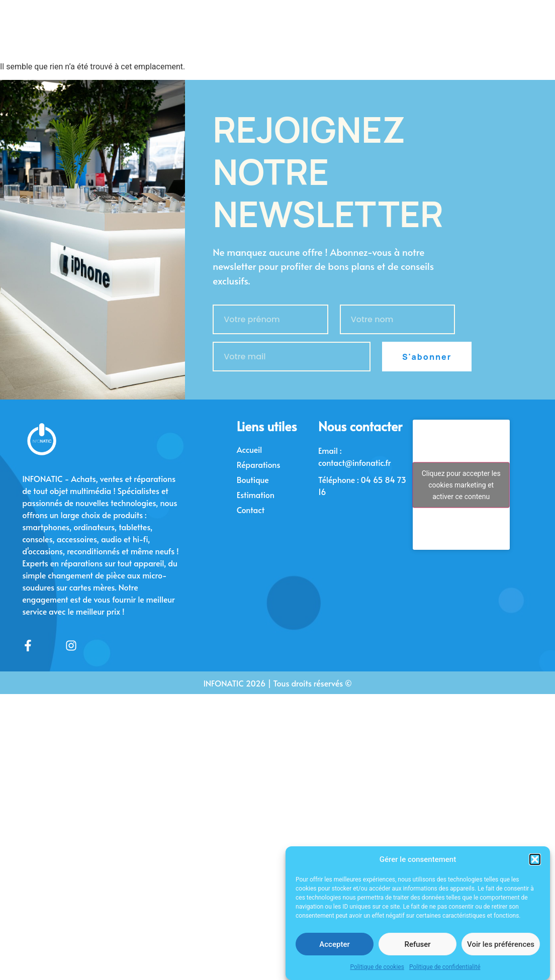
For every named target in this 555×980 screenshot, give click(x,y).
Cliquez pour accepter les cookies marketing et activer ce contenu (461, 484)
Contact (251, 510)
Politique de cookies (377, 975)
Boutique (253, 479)
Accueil (250, 449)
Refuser (417, 952)
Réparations (259, 464)
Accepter (334, 952)
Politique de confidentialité (445, 975)
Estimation (256, 495)
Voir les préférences (501, 952)
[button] (535, 867)
